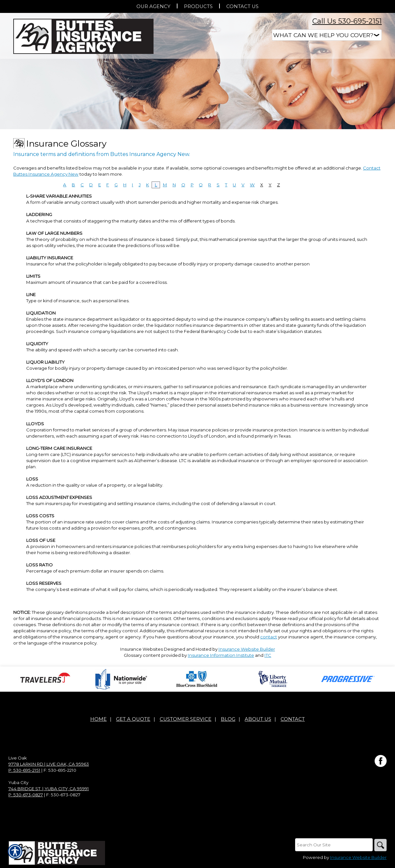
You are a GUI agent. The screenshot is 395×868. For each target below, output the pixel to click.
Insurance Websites (142, 649)
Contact (293, 719)
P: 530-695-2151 (24, 770)
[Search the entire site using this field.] (333, 845)
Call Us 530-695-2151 (347, 21)
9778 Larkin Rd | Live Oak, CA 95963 (49, 764)
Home (98, 719)
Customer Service (186, 719)
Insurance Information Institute (221, 655)
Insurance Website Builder (247, 649)
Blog (228, 719)
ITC (268, 655)
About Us (258, 719)
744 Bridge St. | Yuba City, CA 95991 (49, 789)
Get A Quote (133, 719)
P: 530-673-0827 (26, 795)
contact (269, 637)
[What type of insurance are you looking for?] (327, 35)
